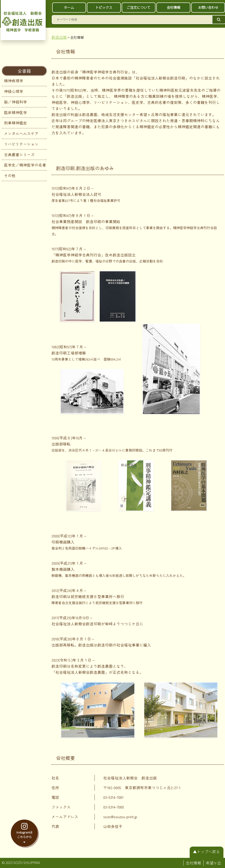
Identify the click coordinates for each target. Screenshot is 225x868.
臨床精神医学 (16, 112)
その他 (10, 176)
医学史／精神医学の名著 (25, 165)
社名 (55, 778)
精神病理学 (14, 81)
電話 (55, 797)
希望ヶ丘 (214, 863)
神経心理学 (14, 91)
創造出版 (59, 37)
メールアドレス (65, 817)
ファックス (61, 807)
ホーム (69, 7)
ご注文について (138, 7)
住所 (55, 788)
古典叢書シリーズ (19, 155)
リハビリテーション (21, 144)
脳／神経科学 (16, 102)
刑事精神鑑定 (16, 123)
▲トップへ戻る (206, 852)
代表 (55, 826)
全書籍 (24, 71)
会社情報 (173, 7)
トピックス (104, 7)
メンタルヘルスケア (21, 133)
